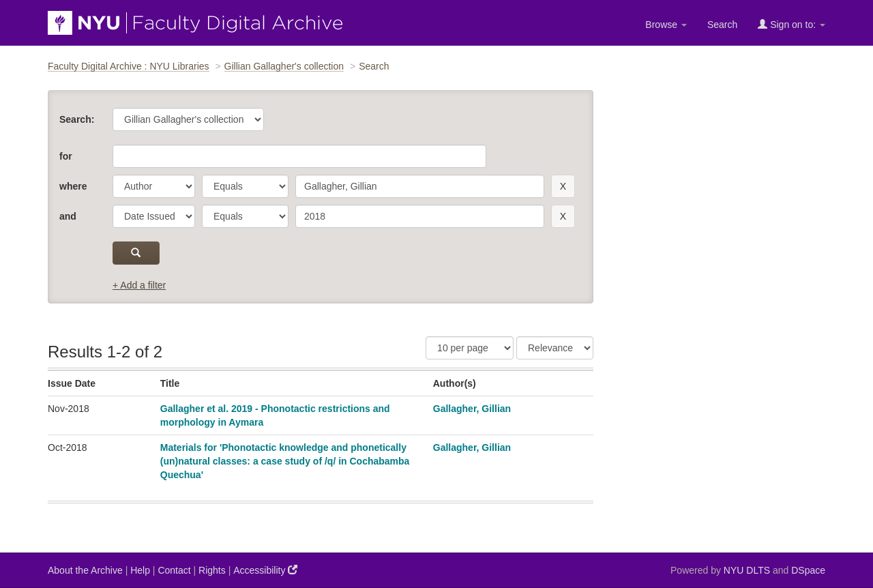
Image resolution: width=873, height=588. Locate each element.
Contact (174, 570)
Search (722, 25)
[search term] (420, 186)
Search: (77, 119)
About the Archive (85, 570)
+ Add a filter (139, 285)
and (68, 216)
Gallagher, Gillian (472, 409)
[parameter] (154, 186)
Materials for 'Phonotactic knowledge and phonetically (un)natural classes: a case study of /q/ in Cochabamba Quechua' (285, 461)
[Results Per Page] (470, 348)
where (73, 186)
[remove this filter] (563, 186)
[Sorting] (555, 348)
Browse (666, 25)
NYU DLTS (747, 570)
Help (140, 570)
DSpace (808, 570)
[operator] (245, 186)
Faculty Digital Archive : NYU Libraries (129, 66)
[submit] (136, 253)
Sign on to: (791, 24)
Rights (212, 570)
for (66, 156)
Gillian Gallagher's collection (284, 66)
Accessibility (265, 570)
